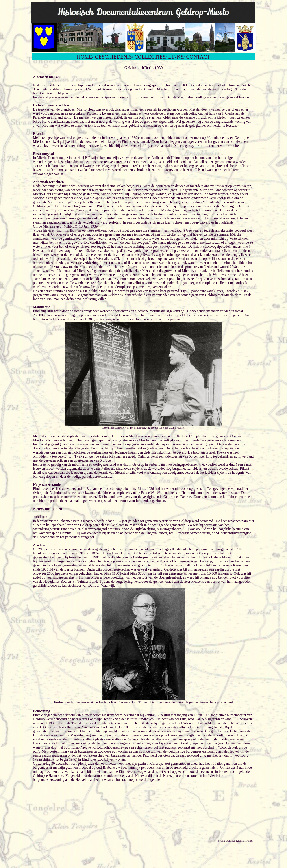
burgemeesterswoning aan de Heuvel (59, 780)
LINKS (176, 57)
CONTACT (198, 57)
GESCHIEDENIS (113, 57)
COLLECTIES (150, 57)
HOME (85, 57)
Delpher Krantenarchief (240, 841)
